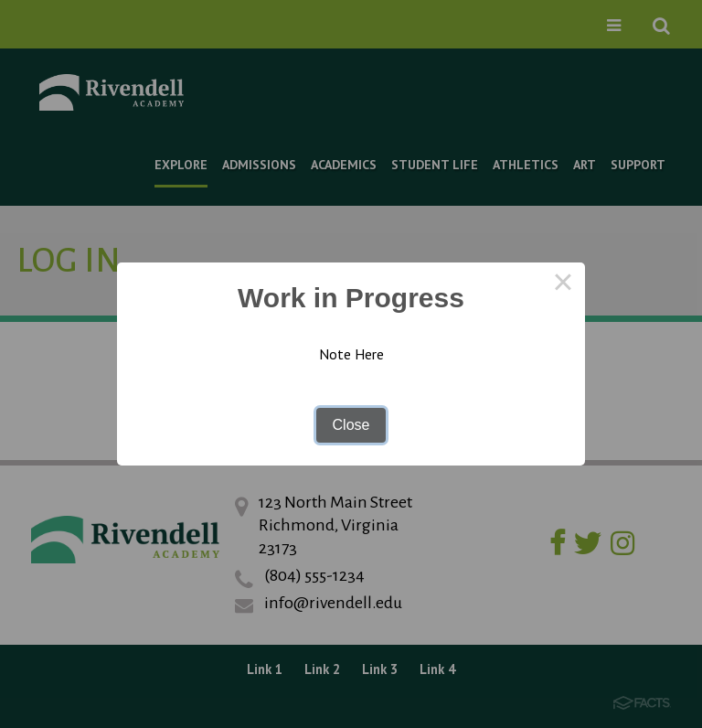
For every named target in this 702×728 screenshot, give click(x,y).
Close (351, 425)
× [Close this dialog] (563, 284)
